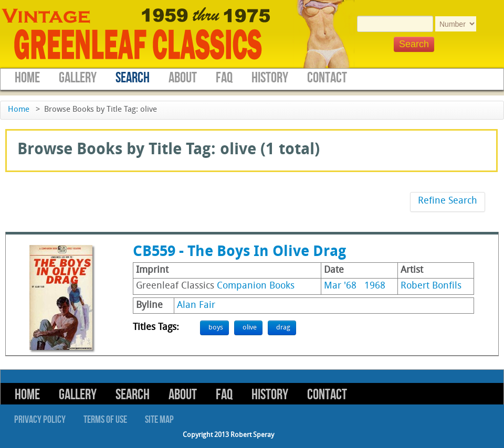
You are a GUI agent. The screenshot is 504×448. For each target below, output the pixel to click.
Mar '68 (340, 286)
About (183, 78)
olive (250, 328)
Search (133, 78)
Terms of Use (105, 420)
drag (283, 328)
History (270, 78)
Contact (327, 78)
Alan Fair (196, 306)
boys (216, 328)
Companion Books (256, 286)
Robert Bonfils (431, 286)
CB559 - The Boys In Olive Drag (239, 252)
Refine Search (448, 201)
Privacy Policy (40, 420)
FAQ (224, 78)
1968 (375, 286)
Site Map (159, 420)
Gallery (78, 78)
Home (27, 78)
